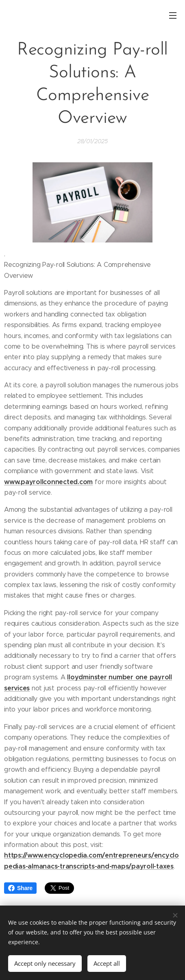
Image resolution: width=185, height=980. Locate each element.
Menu (173, 15)
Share (20, 888)
